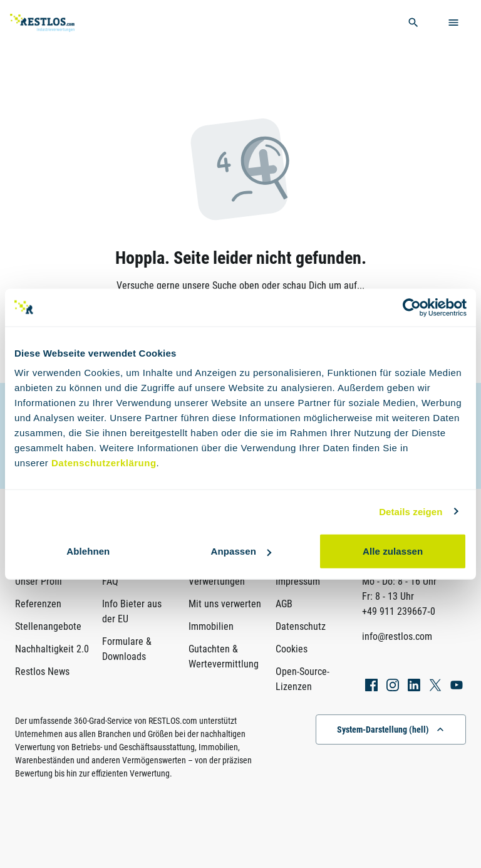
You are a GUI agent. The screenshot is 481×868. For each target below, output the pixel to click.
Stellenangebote (48, 626)
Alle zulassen (393, 551)
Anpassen (241, 551)
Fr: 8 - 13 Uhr (388, 596)
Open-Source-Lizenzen (303, 679)
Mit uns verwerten (225, 604)
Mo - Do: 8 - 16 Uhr (399, 581)
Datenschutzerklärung (104, 463)
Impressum (298, 581)
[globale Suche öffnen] (413, 23)
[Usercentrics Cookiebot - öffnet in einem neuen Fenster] (412, 307)
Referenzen (38, 604)
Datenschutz (301, 626)
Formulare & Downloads (127, 649)
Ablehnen (88, 551)
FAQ (110, 581)
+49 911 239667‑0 (399, 611)
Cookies (292, 649)
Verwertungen (217, 581)
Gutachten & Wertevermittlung (224, 656)
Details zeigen (411, 511)
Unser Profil (39, 581)
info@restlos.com (397, 636)
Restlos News (42, 672)
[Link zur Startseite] (59, 23)
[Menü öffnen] (453, 23)
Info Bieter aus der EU (132, 611)
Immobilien (211, 626)
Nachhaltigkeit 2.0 (52, 649)
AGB (284, 604)
